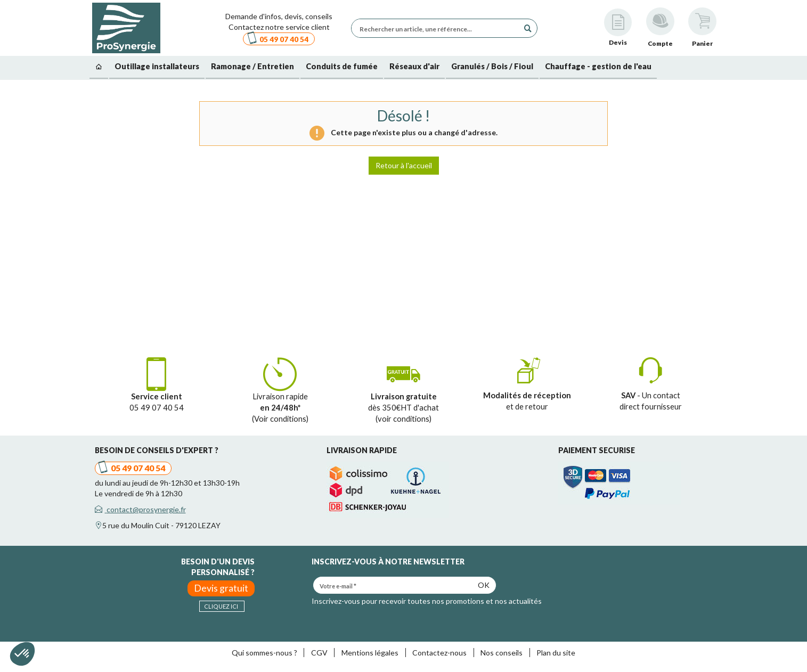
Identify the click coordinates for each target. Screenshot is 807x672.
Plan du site (556, 653)
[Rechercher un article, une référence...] (438, 28)
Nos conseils (502, 653)
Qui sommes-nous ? (264, 653)
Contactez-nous (439, 653)
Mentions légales (370, 653)
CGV (319, 653)
